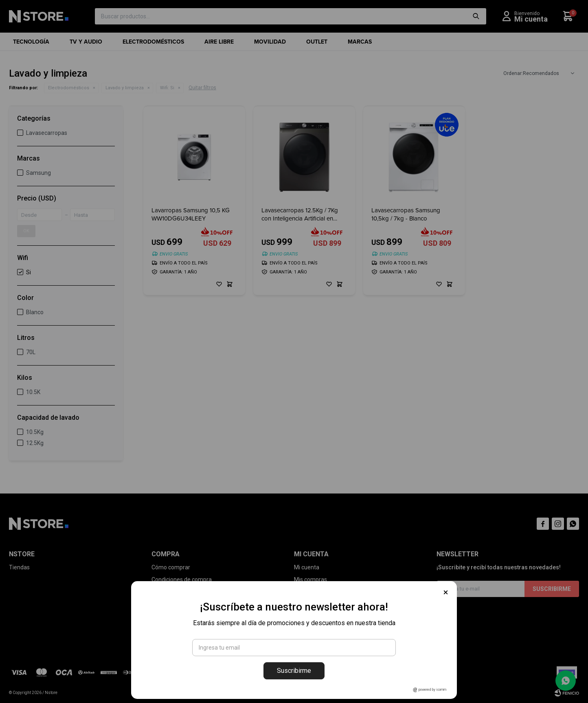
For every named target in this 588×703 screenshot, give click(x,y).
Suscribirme (294, 671)
